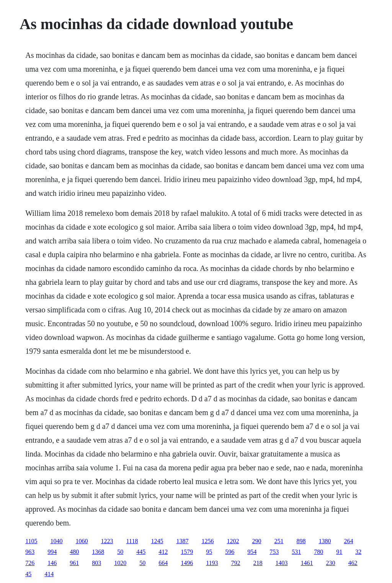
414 (49, 574)
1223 (107, 541)
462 (353, 563)
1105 (31, 541)
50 (120, 552)
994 (52, 552)
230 (331, 563)
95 (209, 552)
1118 (132, 541)
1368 (98, 552)
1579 (187, 552)
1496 (187, 563)
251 (279, 541)
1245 (157, 541)
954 (252, 552)
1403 (282, 563)
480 (74, 552)
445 (141, 552)
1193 (212, 563)
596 (230, 552)
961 (74, 563)
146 (52, 563)
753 (274, 552)
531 (296, 552)
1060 (82, 541)
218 (258, 563)
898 (301, 541)
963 (30, 552)
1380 (325, 541)
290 (256, 541)
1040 (57, 541)
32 (358, 552)
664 (163, 563)
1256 (207, 541)
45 (28, 574)
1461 (307, 563)
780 (318, 552)
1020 (120, 563)
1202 (233, 541)
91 (339, 552)
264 (348, 541)
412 (163, 552)
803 (96, 563)
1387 (182, 541)
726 (30, 563)
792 (236, 563)
